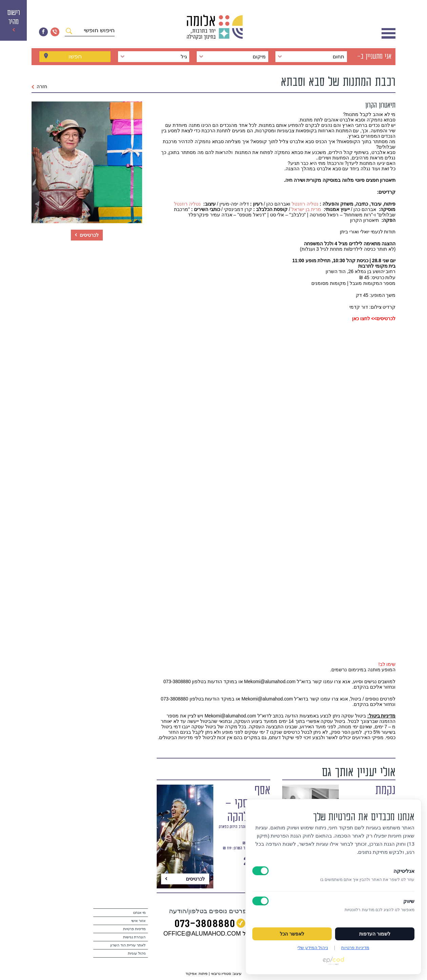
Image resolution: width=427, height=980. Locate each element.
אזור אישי (138, 921)
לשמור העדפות (375, 934)
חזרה (40, 87)
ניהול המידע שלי (313, 947)
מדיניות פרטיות (134, 929)
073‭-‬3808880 (205, 924)
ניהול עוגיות (137, 953)
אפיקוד (191, 974)
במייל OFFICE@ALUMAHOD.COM (210, 934)
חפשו (75, 56)
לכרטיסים (87, 235)
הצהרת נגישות (134, 937)
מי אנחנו (139, 912)
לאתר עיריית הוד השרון (128, 945)
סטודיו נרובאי (221, 974)
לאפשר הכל (292, 934)
